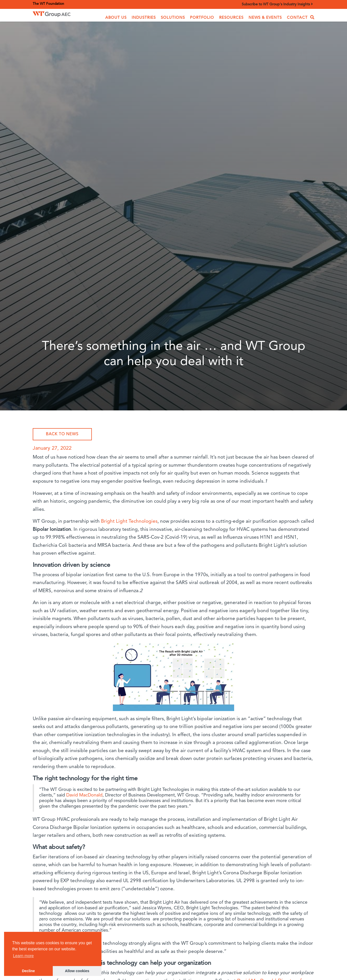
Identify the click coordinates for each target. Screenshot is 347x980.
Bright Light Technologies (129, 522)
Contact (297, 18)
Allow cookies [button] (77, 971)
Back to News (62, 434)
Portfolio (202, 18)
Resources (231, 18)
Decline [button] (28, 971)
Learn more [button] (23, 956)
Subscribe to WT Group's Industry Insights (277, 4)
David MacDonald (84, 795)
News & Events (265, 18)
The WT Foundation (48, 4)
